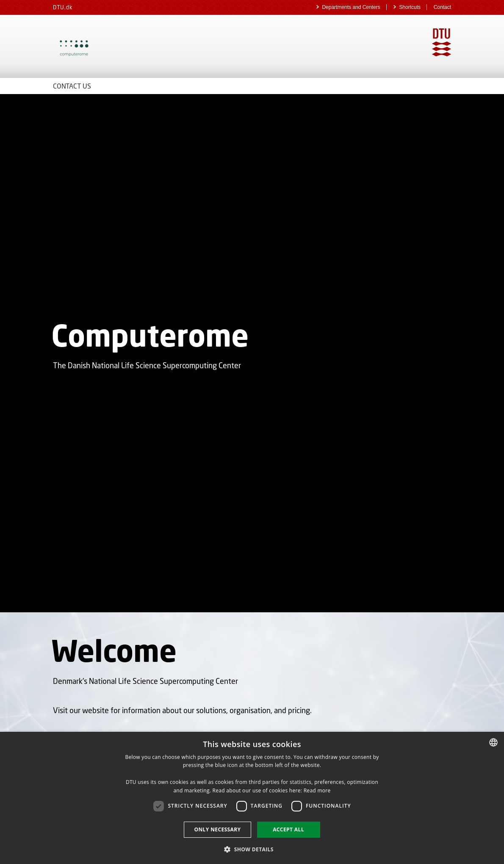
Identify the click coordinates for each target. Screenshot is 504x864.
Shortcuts (410, 7)
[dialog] (252, 798)
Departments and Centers (352, 7)
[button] (252, 849)
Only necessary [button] (217, 829)
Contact (442, 7)
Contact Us (72, 86)
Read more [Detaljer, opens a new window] (317, 790)
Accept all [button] (288, 829)
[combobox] (493, 742)
